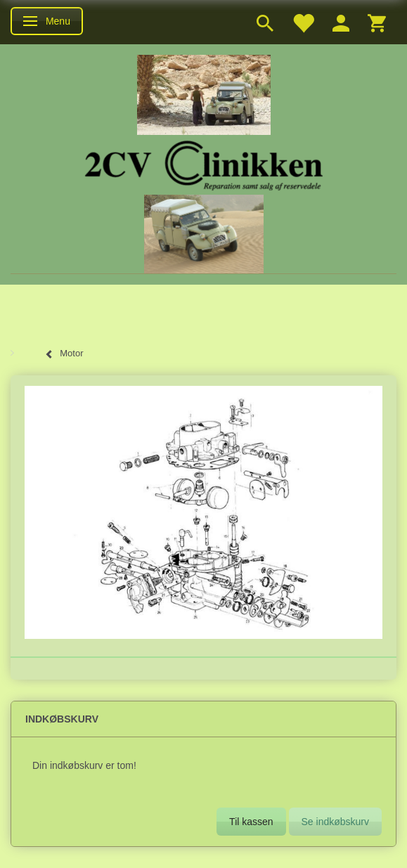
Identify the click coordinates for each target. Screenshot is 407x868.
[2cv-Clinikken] (204, 163)
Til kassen (251, 822)
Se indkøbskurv (335, 822)
